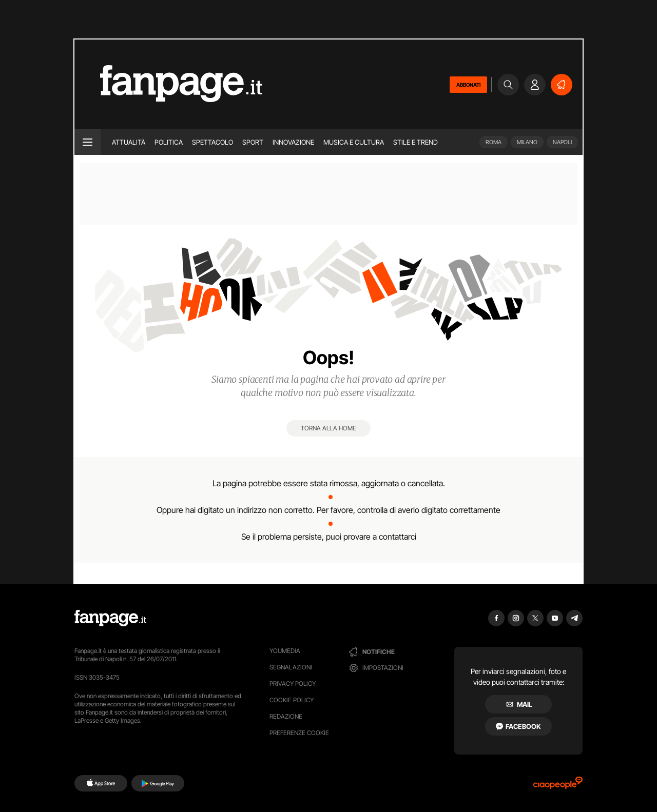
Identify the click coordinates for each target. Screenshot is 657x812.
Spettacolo (212, 142)
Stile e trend (416, 142)
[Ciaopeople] (558, 786)
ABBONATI (468, 85)
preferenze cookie (299, 733)
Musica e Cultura (354, 142)
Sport (253, 142)
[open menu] (88, 142)
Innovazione (293, 142)
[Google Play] (158, 783)
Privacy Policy (293, 684)
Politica (169, 142)
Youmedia (285, 651)
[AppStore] (101, 783)
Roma (494, 142)
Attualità (129, 142)
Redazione (286, 716)
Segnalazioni (291, 667)
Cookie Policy (292, 700)
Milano (527, 142)
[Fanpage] (110, 618)
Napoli (562, 142)
